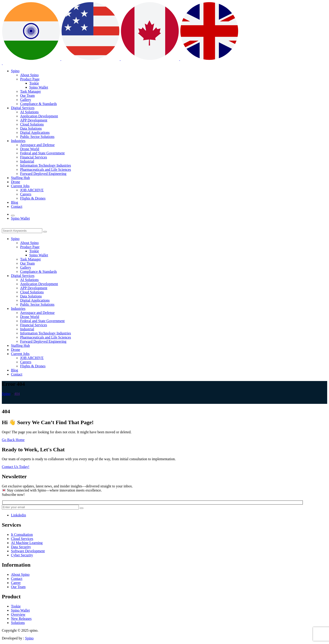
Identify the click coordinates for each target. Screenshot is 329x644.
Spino (29, 638)
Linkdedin (19, 515)
